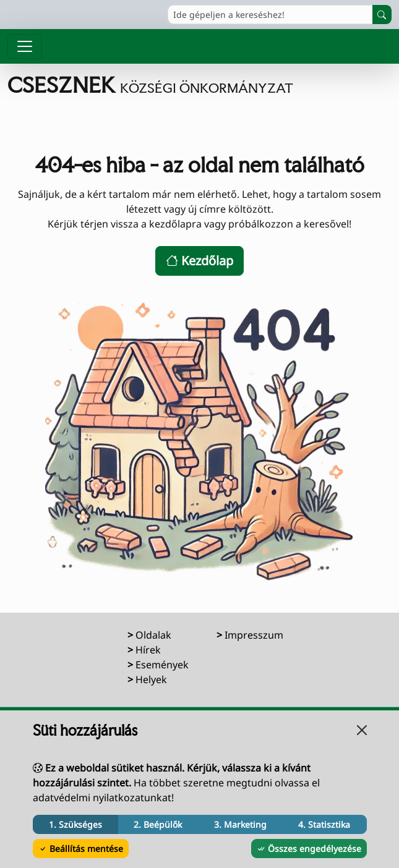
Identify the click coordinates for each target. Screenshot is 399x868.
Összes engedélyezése (309, 849)
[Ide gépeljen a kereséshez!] (270, 15)
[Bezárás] (362, 730)
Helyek (151, 679)
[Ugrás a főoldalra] (199, 85)
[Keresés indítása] (382, 15)
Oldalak (153, 635)
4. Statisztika (324, 824)
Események (162, 665)
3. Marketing (240, 824)
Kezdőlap (199, 261)
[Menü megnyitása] (25, 46)
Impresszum (254, 635)
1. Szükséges (75, 824)
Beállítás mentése (81, 849)
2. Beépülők (158, 824)
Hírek (148, 650)
